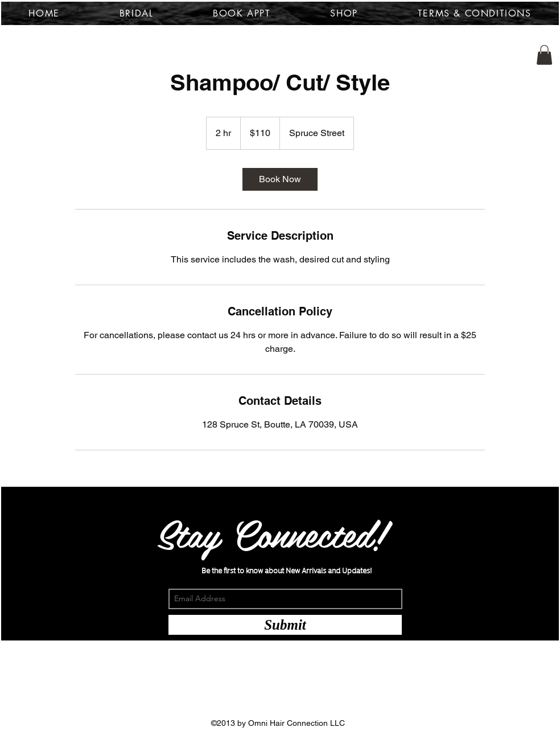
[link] (280, 179)
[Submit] (285, 625)
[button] (544, 55)
